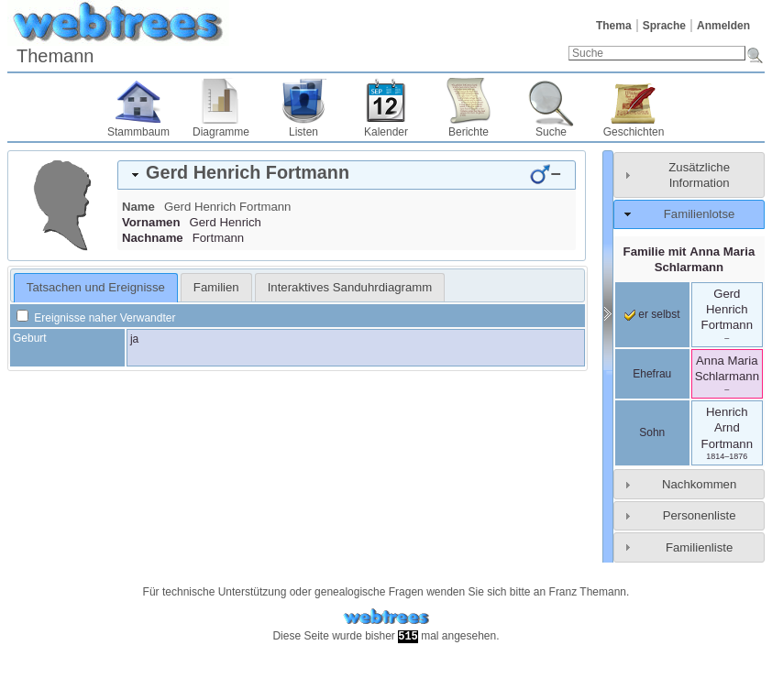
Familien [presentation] (216, 287)
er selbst (652, 314)
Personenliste (700, 515)
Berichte (469, 132)
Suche (551, 132)
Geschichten (634, 132)
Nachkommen (699, 484)
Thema (614, 26)
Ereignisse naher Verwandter (96, 318)
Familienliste (699, 547)
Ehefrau (652, 374)
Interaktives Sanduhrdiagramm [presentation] (350, 287)
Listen (303, 132)
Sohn (652, 432)
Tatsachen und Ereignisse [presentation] (96, 287)
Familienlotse (700, 214)
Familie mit (689, 259)
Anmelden (723, 26)
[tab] (347, 175)
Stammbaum (138, 132)
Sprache (664, 26)
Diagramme (221, 132)
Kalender (386, 132)
